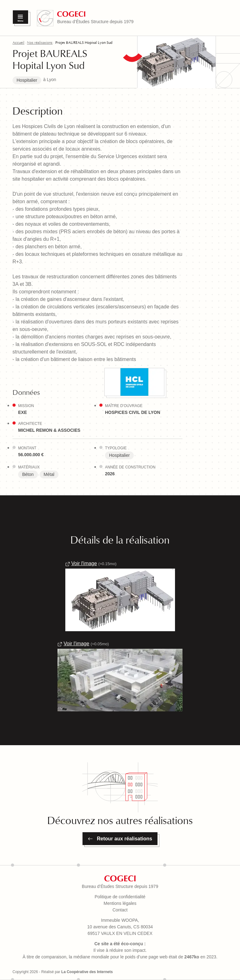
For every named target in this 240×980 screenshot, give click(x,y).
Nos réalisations (40, 43)
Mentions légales (120, 903)
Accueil (18, 43)
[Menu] (20, 17)
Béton (28, 474)
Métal (49, 474)
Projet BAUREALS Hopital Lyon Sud (84, 43)
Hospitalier (27, 80)
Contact (120, 910)
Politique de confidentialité (120, 897)
